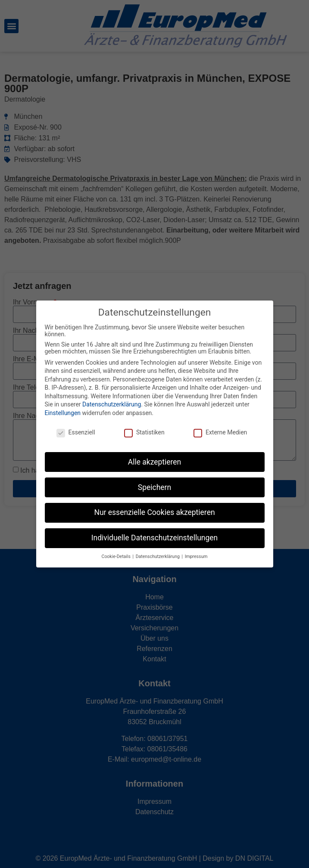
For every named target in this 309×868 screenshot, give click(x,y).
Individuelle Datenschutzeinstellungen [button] (154, 538)
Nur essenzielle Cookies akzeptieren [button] (154, 512)
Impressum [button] (196, 556)
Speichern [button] (154, 487)
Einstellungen (63, 413)
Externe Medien (220, 432)
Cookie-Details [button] (117, 556)
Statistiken (144, 432)
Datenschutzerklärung (112, 404)
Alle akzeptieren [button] (155, 462)
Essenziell (76, 432)
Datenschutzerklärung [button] (158, 556)
